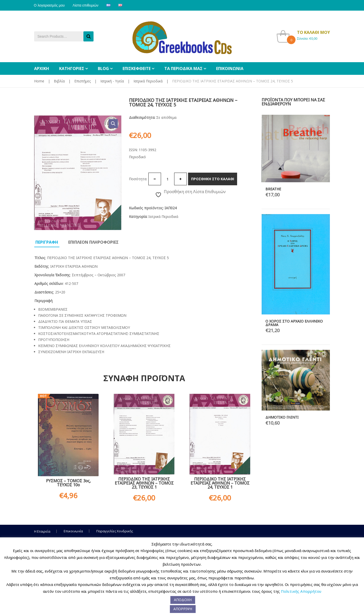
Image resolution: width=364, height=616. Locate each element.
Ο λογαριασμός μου (50, 5)
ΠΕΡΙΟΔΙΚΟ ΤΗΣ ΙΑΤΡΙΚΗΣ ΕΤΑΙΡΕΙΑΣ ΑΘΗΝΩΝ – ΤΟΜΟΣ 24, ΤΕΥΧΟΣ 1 (220, 483)
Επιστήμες (83, 81)
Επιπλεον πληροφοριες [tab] (93, 242)
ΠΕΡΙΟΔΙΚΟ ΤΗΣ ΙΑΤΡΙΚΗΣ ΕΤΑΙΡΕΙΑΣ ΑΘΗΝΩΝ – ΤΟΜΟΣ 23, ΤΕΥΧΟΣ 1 (144, 483)
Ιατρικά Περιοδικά (148, 81)
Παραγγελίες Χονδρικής (115, 531)
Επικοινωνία (73, 531)
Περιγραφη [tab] (47, 242)
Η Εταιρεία (42, 531)
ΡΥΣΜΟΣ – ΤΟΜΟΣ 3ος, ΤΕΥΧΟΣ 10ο (68, 483)
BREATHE (273, 189)
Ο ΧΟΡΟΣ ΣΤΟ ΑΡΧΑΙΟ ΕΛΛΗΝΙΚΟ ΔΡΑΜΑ (294, 323)
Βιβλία (59, 81)
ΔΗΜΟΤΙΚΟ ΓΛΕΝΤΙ (282, 417)
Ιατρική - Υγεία (112, 81)
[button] (113, 124)
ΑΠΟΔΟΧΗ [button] (183, 600)
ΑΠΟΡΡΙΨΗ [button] (183, 609)
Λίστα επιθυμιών (86, 5)
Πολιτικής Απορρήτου (301, 591)
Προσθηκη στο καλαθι (213, 179)
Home (39, 81)
